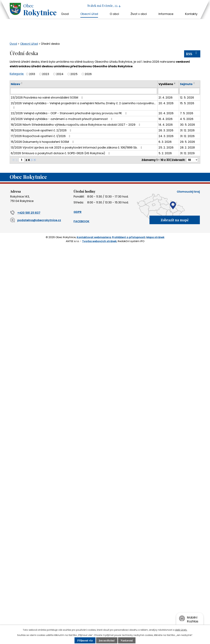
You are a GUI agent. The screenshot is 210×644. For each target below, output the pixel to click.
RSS (192, 54)
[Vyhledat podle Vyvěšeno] (168, 91)
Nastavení (127, 640)
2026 (88, 74)
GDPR (78, 212)
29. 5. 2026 (187, 142)
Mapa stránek (155, 237)
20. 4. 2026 (166, 103)
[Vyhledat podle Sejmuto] (190, 91)
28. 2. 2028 (187, 147)
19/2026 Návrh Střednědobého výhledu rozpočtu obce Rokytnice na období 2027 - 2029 (76, 125)
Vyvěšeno (166, 84)
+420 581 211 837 (25, 213)
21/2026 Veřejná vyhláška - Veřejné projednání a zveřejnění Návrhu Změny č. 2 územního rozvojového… (83, 105)
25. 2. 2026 (166, 147)
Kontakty (191, 14)
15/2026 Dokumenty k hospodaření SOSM (43, 142)
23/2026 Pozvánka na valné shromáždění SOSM (47, 97)
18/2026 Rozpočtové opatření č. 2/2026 (42, 130)
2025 (74, 74)
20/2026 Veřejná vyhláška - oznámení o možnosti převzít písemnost (62, 119)
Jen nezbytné (107, 640)
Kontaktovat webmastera (94, 237)
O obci (114, 14)
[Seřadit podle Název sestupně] (22, 84)
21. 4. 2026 (166, 97)
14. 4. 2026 (166, 125)
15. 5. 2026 (187, 103)
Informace (166, 14)
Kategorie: (17, 74)
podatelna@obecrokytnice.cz (36, 220)
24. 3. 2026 (166, 136)
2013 (32, 74)
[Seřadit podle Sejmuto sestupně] (194, 84)
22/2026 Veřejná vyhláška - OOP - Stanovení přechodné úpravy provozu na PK (69, 113)
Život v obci (139, 14)
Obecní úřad (89, 14)
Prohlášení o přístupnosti (129, 237)
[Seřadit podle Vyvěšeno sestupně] (175, 84)
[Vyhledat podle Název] (84, 91)
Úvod (65, 14)
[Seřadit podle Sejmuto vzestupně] (194, 83)
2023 (46, 74)
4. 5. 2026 (187, 119)
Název (15, 84)
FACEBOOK (81, 221)
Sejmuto (186, 84)
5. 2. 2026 (165, 153)
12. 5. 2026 (187, 97)
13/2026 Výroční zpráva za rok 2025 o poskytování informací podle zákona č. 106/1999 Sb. (77, 147)
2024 (60, 74)
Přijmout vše (85, 640)
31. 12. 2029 (187, 153)
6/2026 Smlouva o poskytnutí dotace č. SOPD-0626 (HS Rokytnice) (61, 153)
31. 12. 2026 (187, 130)
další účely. (181, 630)
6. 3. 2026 (165, 142)
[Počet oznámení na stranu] (192, 160)
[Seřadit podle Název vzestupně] (22, 83)
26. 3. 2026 (166, 130)
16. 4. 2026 (166, 119)
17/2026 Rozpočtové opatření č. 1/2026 (41, 136)
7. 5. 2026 (187, 113)
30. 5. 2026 (187, 125)
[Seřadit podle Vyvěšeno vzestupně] (175, 83)
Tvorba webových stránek (99, 241)
